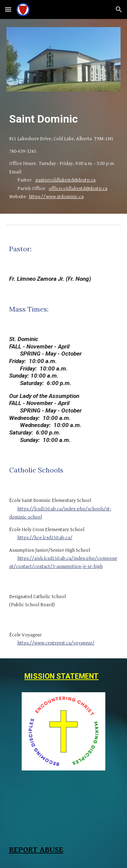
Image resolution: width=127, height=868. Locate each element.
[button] (8, 9)
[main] (64, 119)
